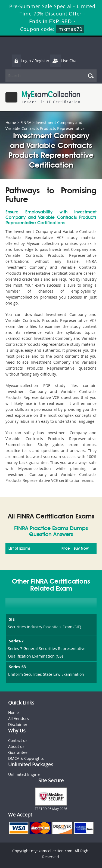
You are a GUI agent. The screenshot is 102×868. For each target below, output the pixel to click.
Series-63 (17, 667)
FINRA (26, 122)
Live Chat (64, 61)
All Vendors (18, 718)
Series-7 (16, 641)
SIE (11, 619)
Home (11, 122)
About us (16, 746)
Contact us (18, 740)
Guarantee (18, 752)
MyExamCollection (51, 97)
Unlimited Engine (24, 774)
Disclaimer (18, 724)
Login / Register (30, 61)
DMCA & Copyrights (26, 758)
